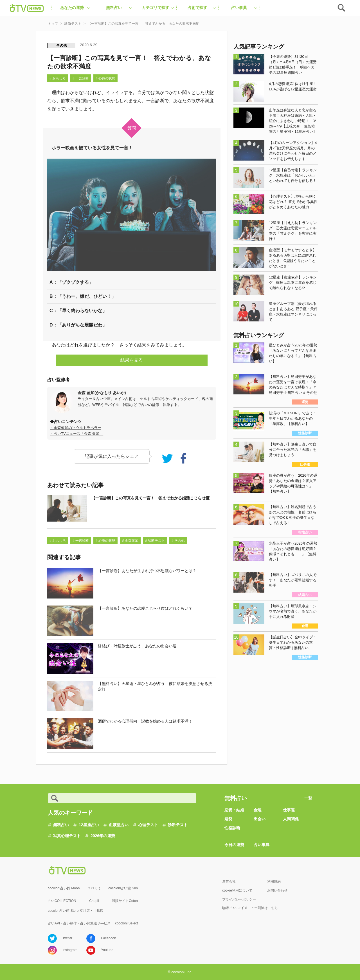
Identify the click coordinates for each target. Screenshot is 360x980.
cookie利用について (237, 890)
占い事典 (262, 845)
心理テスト (148, 825)
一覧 (308, 798)
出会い (260, 819)
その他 (62, 45)
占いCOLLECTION (62, 901)
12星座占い (89, 825)
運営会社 (229, 881)
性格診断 (232, 828)
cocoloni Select (126, 923)
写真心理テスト (67, 836)
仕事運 (289, 810)
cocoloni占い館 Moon (64, 888)
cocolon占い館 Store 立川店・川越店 (76, 911)
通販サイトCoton (125, 901)
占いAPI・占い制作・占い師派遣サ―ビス (79, 923)
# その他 (178, 541)
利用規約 (274, 881)
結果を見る (132, 360)
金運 (258, 810)
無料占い (61, 825)
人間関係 (291, 819)
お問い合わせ (277, 890)
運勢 (228, 819)
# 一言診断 (81, 78)
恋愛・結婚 (234, 810)
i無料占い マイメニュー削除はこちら (250, 908)
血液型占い (119, 825)
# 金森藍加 (130, 541)
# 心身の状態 (105, 78)
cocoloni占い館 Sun (123, 888)
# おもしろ (58, 78)
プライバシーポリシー (239, 899)
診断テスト (178, 825)
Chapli (94, 901)
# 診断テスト (155, 541)
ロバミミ (94, 888)
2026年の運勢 (103, 836)
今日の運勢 (234, 845)
